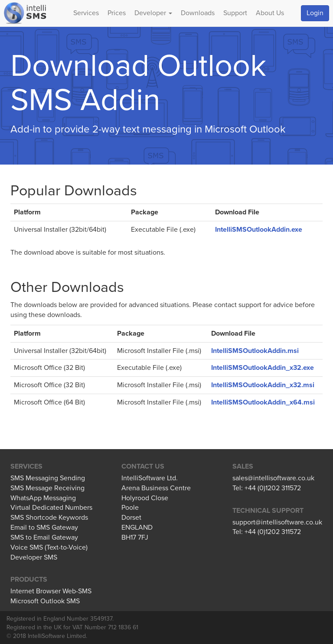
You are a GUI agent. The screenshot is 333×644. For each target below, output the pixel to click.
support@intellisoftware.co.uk (277, 522)
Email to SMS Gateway (44, 527)
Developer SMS (34, 557)
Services (86, 13)
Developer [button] (153, 13)
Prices (117, 13)
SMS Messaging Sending (48, 478)
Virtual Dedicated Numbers (51, 508)
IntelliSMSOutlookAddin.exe (259, 230)
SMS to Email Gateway (44, 537)
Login (315, 13)
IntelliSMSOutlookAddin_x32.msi (263, 385)
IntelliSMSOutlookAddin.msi (255, 351)
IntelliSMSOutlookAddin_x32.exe (263, 368)
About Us (270, 13)
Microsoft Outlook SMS (45, 601)
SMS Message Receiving (47, 488)
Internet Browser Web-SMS (51, 591)
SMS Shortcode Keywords (49, 518)
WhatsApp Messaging (43, 498)
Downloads (198, 13)
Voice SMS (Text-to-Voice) (49, 547)
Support (235, 13)
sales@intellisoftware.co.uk (273, 478)
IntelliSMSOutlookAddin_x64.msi (263, 402)
